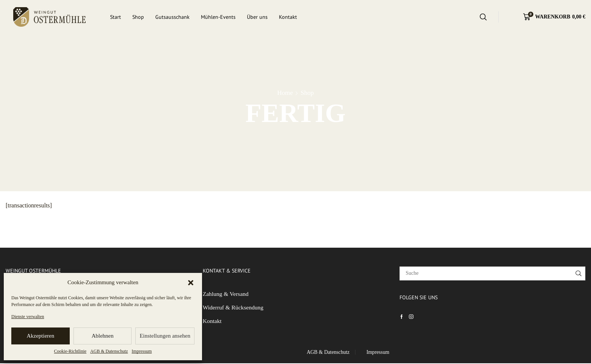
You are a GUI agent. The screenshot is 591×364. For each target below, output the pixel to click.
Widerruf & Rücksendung (234, 308)
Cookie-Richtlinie (70, 351)
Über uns (257, 17)
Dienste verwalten (28, 317)
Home (285, 93)
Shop (138, 17)
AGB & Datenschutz (109, 351)
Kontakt (288, 17)
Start (116, 17)
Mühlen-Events (218, 17)
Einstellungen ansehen (165, 336)
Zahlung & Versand (226, 294)
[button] (191, 283)
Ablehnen (103, 336)
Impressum (142, 351)
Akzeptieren (41, 336)
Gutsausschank (172, 17)
